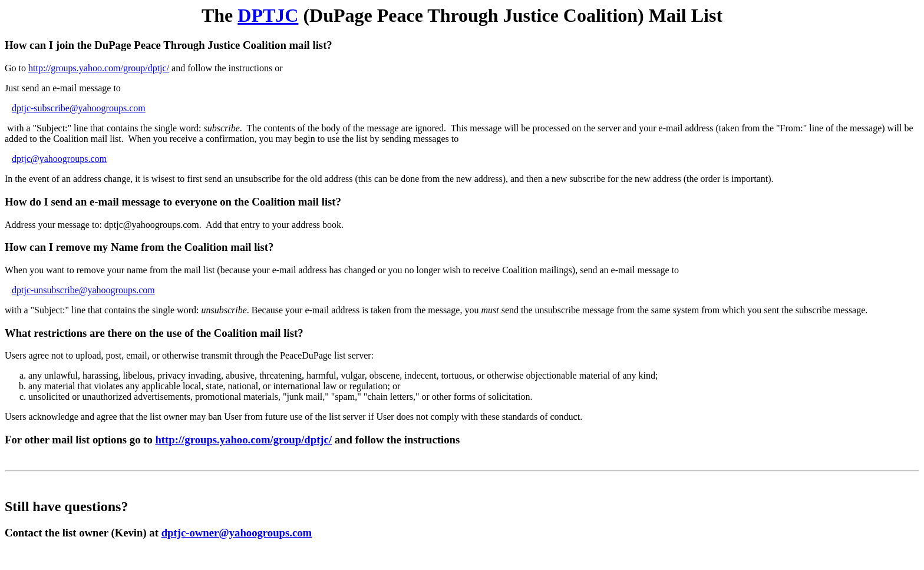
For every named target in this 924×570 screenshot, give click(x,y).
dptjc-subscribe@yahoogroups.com (79, 108)
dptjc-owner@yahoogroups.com (237, 533)
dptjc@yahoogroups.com (59, 159)
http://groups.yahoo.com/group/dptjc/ (99, 68)
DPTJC (268, 15)
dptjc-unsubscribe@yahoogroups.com (83, 290)
